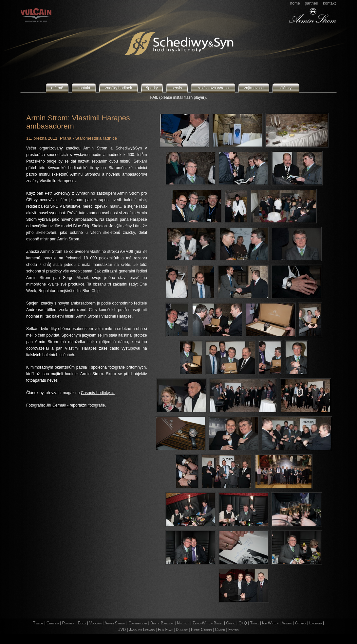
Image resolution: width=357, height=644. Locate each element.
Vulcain (95, 623)
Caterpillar (138, 623)
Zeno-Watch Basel (208, 623)
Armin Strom (115, 623)
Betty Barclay (162, 623)
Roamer (68, 623)
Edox (82, 623)
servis (177, 88)
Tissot (38, 623)
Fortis (234, 630)
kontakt (329, 3)
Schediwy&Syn (152, 44)
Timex (254, 623)
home (295, 3)
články (286, 88)
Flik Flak (165, 630)
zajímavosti (254, 88)
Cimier (220, 630)
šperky (152, 88)
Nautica (183, 623)
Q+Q (243, 623)
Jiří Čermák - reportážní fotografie (75, 405)
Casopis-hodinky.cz (98, 393)
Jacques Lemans (142, 630)
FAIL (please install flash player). (179, 97)
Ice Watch (270, 623)
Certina (53, 623)
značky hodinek (119, 88)
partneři (312, 3)
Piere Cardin (201, 630)
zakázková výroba (213, 88)
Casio (231, 623)
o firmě (57, 88)
